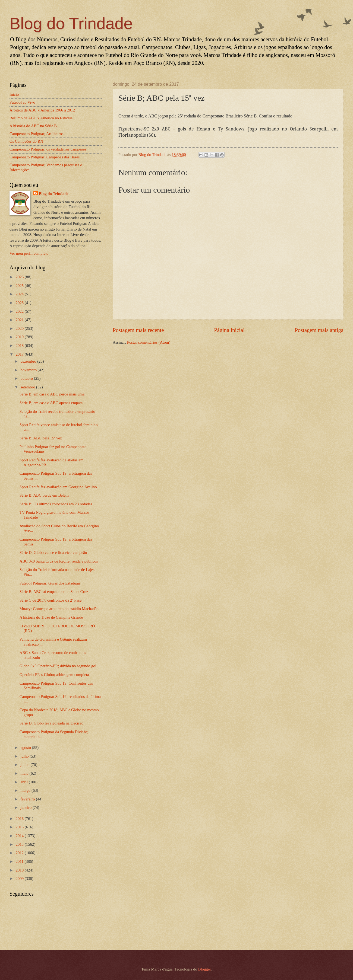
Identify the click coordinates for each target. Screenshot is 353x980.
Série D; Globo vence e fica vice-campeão (53, 553)
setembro (28, 387)
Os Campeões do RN (26, 141)
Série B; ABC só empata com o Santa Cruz (54, 592)
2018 (20, 346)
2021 (20, 320)
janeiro (26, 807)
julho (25, 756)
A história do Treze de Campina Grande (51, 617)
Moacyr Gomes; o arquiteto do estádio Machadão (59, 609)
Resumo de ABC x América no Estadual (42, 118)
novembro (29, 370)
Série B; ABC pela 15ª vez (41, 438)
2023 (20, 303)
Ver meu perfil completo (29, 253)
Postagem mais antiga (319, 330)
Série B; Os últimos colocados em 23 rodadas (56, 504)
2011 (20, 861)
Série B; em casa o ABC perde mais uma (52, 394)
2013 (20, 844)
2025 (20, 286)
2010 (20, 870)
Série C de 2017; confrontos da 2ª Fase (51, 600)
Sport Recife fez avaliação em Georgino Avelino (58, 487)
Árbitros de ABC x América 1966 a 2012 (42, 110)
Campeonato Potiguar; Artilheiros (37, 134)
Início (14, 94)
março (26, 790)
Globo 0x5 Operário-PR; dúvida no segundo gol (58, 666)
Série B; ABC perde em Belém (44, 495)
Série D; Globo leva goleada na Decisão (51, 723)
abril (25, 782)
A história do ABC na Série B (33, 126)
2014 (20, 836)
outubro (27, 378)
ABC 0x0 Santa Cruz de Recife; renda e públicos (59, 561)
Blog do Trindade (71, 23)
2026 (20, 277)
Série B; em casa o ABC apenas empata (51, 403)
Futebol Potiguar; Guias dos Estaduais (50, 583)
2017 (20, 354)
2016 (20, 819)
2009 (20, 879)
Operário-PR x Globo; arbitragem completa (54, 675)
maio (25, 773)
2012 (20, 853)
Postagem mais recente (138, 330)
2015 (20, 827)
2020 (20, 328)
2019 (20, 337)
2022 (20, 311)
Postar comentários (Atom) (149, 342)
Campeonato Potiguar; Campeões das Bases (45, 157)
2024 (20, 294)
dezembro (29, 361)
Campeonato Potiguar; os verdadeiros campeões (48, 149)
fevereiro (28, 799)
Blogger (205, 969)
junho (25, 765)
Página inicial (229, 330)
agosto (26, 748)
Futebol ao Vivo (22, 102)
